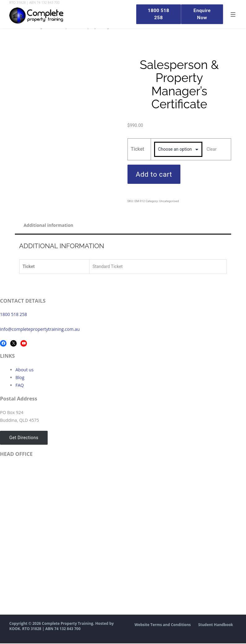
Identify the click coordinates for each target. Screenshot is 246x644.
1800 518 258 (13, 315)
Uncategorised (169, 201)
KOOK (15, 629)
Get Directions (23, 438)
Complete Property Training (67, 624)
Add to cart (154, 174)
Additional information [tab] (49, 225)
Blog (20, 378)
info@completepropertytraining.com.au (40, 329)
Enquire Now (201, 14)
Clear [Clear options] (212, 149)
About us (24, 370)
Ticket (138, 149)
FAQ (20, 385)
